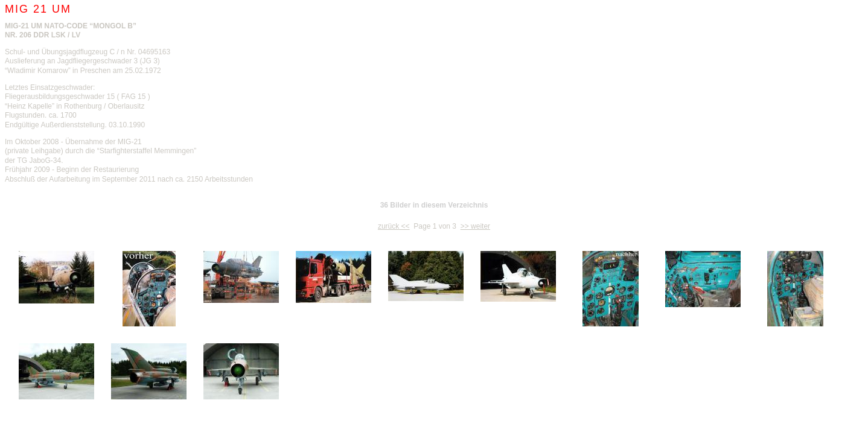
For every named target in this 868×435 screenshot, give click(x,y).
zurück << (394, 226)
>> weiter (475, 226)
